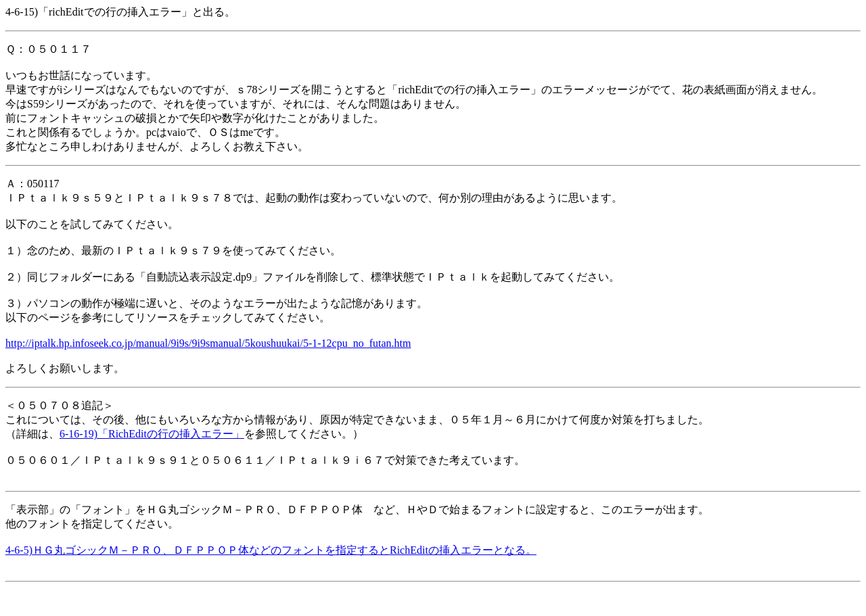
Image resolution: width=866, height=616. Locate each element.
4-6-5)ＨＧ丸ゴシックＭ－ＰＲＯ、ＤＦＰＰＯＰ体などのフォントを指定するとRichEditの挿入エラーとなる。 (271, 550)
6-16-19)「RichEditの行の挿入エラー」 (152, 434)
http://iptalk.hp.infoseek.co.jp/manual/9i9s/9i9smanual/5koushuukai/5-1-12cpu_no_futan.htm (208, 343)
